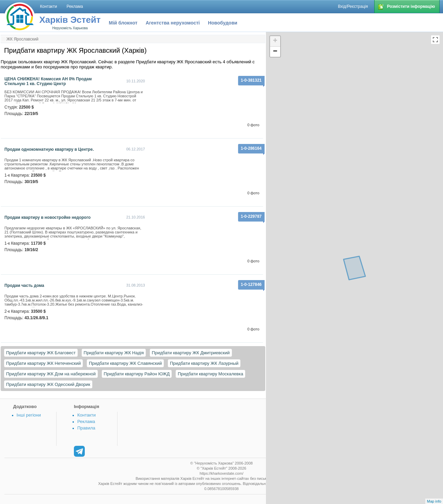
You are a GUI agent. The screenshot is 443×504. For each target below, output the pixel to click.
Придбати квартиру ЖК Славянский (125, 363)
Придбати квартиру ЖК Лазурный (204, 363)
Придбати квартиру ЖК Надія (114, 353)
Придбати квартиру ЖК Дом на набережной (51, 374)
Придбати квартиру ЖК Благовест (41, 353)
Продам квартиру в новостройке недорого (48, 217)
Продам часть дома (24, 286)
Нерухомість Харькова (70, 28)
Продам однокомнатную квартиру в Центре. (49, 149)
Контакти (86, 415)
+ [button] (275, 41)
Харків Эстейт (70, 20)
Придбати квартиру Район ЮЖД (137, 374)
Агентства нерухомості (173, 23)
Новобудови (223, 23)
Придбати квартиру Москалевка (210, 374)
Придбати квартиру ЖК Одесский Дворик (48, 384)
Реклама (86, 421)
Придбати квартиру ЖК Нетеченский (43, 363)
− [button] (275, 52)
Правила (86, 428)
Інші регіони (29, 415)
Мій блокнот (123, 23)
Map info (434, 501)
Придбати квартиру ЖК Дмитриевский (191, 353)
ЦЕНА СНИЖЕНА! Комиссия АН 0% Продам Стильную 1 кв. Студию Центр (48, 81)
